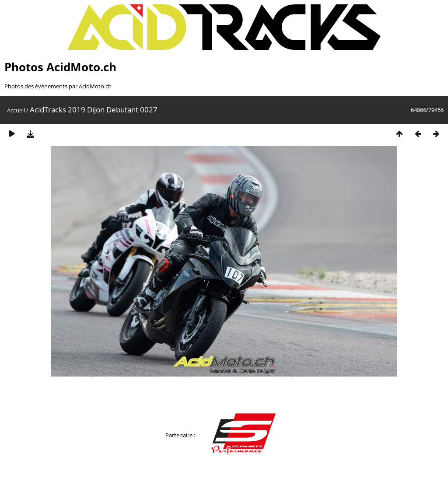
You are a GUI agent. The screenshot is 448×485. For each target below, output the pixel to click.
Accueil (16, 110)
